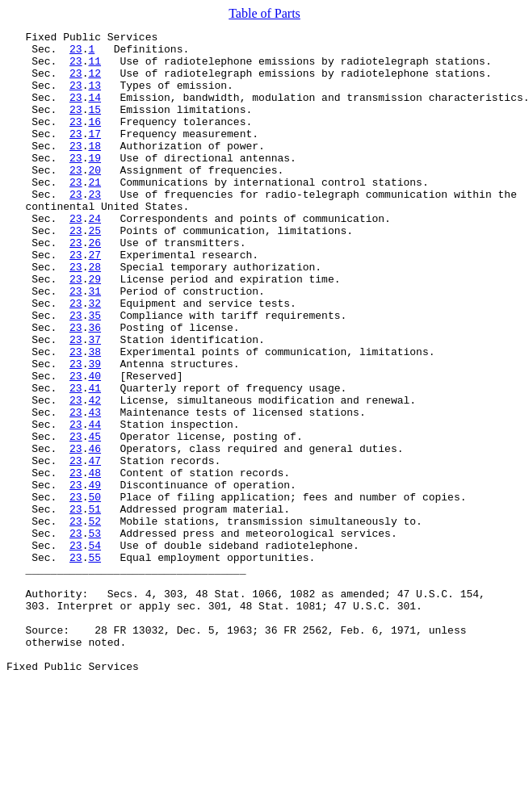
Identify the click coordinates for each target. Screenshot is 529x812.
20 (94, 199)
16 (94, 140)
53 (94, 634)
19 (94, 184)
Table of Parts (264, 13)
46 (94, 533)
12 (94, 82)
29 (94, 329)
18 (94, 170)
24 (94, 257)
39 (94, 431)
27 (94, 300)
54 (94, 649)
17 (94, 155)
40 (94, 446)
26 (94, 286)
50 (94, 591)
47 (94, 547)
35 (94, 373)
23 (76, 53)
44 (94, 504)
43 (94, 489)
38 (94, 416)
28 (94, 315)
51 (94, 605)
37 (94, 402)
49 (94, 576)
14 (94, 111)
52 (94, 620)
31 (94, 344)
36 (94, 387)
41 (94, 460)
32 (94, 358)
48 (94, 562)
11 (94, 68)
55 (94, 663)
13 (94, 97)
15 (94, 126)
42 (94, 475)
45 (94, 518)
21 (94, 213)
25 (94, 271)
